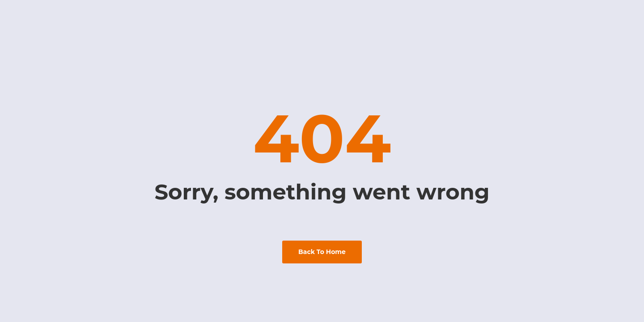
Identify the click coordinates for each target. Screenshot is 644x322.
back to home (322, 252)
